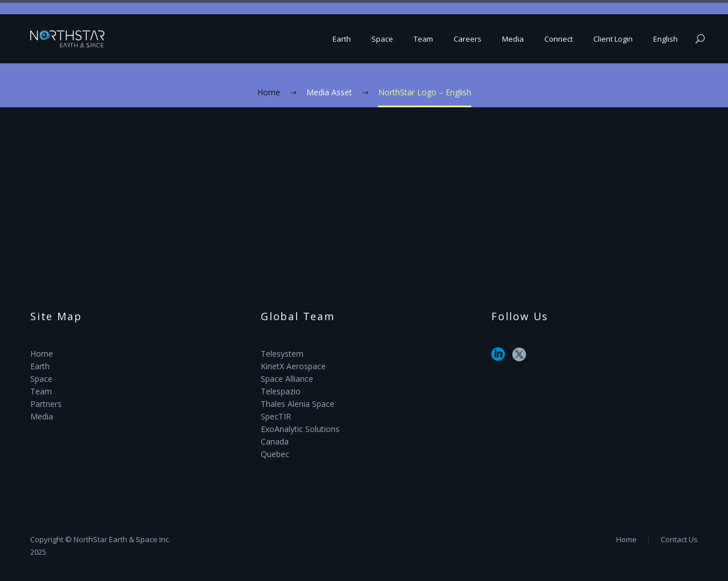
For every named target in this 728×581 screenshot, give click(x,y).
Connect (559, 39)
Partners (46, 404)
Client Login (613, 39)
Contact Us (679, 540)
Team (423, 39)
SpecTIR (276, 416)
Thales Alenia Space (298, 404)
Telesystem (282, 354)
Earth (342, 39)
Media (513, 39)
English (666, 39)
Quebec (275, 454)
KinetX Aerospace (293, 366)
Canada (275, 441)
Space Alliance (287, 379)
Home (42, 354)
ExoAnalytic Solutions (300, 429)
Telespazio (281, 391)
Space (382, 39)
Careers (468, 39)
